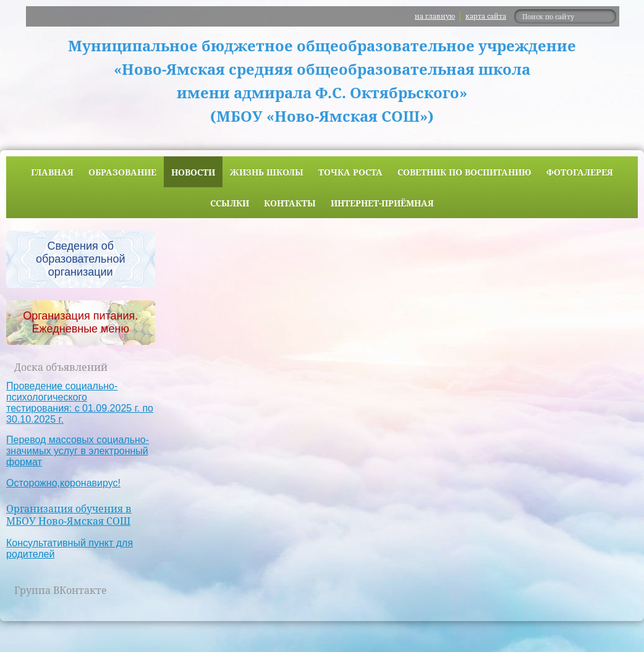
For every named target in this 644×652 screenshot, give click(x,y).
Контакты (290, 203)
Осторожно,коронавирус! (63, 483)
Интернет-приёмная (382, 203)
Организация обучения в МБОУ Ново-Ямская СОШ (69, 515)
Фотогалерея (580, 172)
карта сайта (486, 16)
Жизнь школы (267, 172)
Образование (122, 172)
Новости (193, 172)
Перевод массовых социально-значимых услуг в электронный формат (78, 451)
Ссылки (230, 203)
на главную (435, 16)
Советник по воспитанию (464, 172)
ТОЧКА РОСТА (350, 172)
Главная (52, 172)
